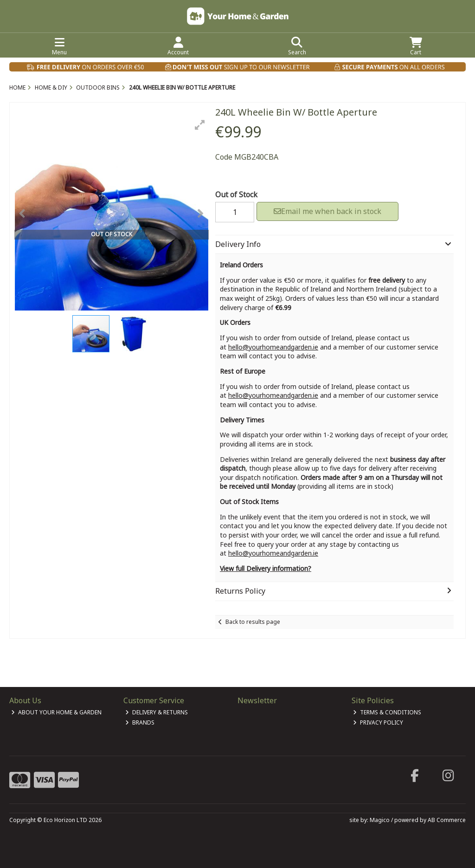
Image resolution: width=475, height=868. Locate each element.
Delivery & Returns (157, 712)
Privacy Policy (378, 722)
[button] (200, 125)
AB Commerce (447, 820)
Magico (380, 820)
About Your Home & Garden (56, 712)
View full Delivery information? (266, 568)
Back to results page (253, 622)
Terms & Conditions (387, 712)
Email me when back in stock (327, 211)
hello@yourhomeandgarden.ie (273, 347)
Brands (140, 722)
